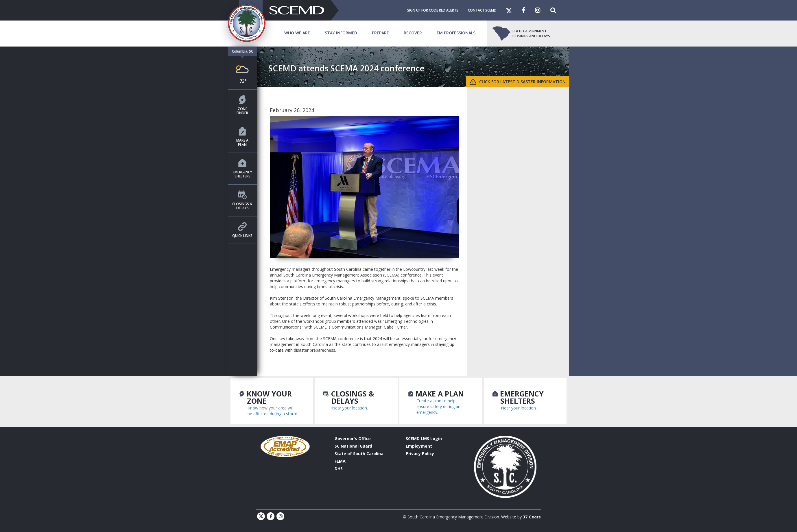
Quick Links (242, 230)
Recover (413, 33)
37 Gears (532, 517)
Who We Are (297, 33)
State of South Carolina (359, 454)
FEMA (340, 461)
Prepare (380, 33)
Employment (419, 446)
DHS (339, 469)
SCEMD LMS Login (424, 439)
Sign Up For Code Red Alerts (433, 10)
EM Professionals (456, 33)
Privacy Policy (420, 454)
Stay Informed (341, 33)
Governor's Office (353, 439)
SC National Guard (353, 446)
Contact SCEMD (482, 10)
